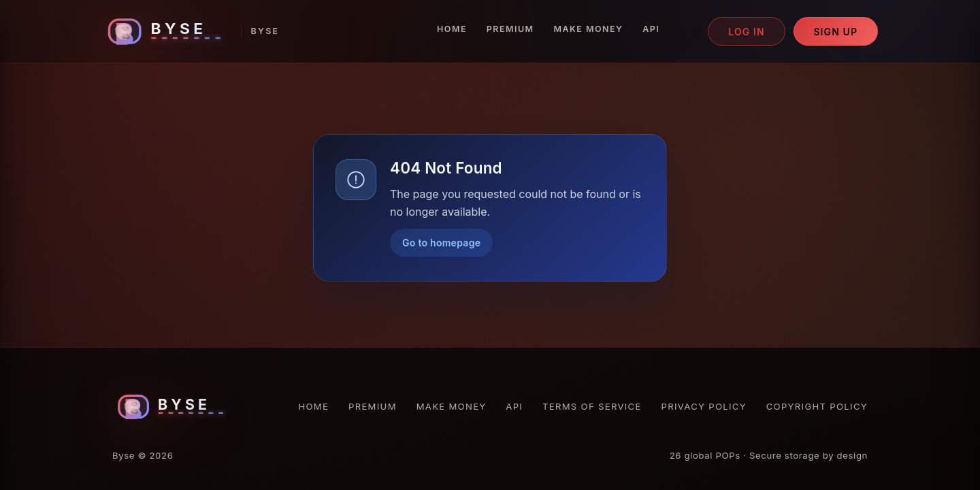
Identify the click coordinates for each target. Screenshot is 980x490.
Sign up (835, 32)
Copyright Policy (817, 406)
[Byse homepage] (191, 32)
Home (452, 29)
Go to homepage (441, 243)
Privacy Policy (704, 406)
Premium (510, 29)
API (651, 29)
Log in (747, 32)
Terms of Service (592, 406)
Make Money (588, 29)
